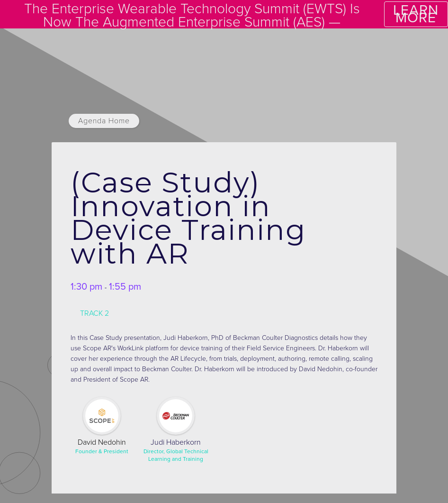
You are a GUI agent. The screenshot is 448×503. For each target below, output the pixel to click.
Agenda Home (104, 121)
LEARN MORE (416, 14)
